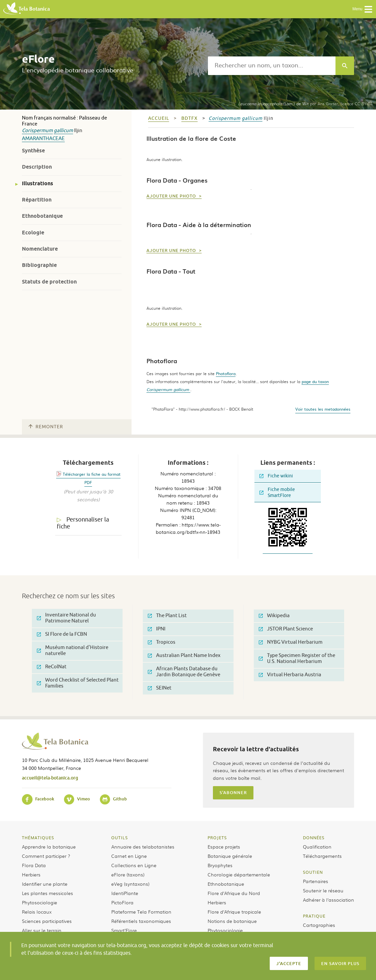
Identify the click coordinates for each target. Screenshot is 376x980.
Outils (120, 838)
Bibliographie (39, 265)
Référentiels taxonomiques (141, 921)
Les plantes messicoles (47, 893)
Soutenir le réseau (323, 890)
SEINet (160, 688)
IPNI (157, 629)
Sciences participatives (47, 921)
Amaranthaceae (43, 139)
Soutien (313, 872)
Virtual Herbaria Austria (290, 675)
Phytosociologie (40, 902)
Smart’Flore (124, 930)
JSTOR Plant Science (286, 629)
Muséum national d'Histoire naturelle (73, 651)
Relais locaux (37, 912)
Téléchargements (322, 856)
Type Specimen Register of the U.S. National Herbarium (297, 658)
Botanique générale (230, 856)
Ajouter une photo (172, 196)
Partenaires (316, 881)
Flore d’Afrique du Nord (234, 893)
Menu (363, 9)
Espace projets (224, 847)
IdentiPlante (125, 893)
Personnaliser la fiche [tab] (83, 523)
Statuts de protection (49, 282)
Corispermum (37, 131)
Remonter (46, 427)
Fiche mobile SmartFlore (277, 492)
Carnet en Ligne (129, 856)
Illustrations (38, 183)
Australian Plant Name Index (184, 655)
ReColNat (52, 667)
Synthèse (33, 151)
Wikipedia (274, 616)
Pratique (314, 916)
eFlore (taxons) (128, 874)
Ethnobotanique (42, 216)
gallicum (63, 131)
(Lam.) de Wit (273, 104)
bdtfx (189, 118)
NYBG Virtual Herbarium (291, 642)
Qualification (317, 847)
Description (37, 167)
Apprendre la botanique (49, 847)
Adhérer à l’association (329, 900)
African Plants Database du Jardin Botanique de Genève (184, 672)
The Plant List (167, 616)
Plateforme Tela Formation (141, 912)
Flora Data (34, 865)
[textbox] (272, 66)
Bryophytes (220, 865)
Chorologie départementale (239, 874)
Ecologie (33, 233)
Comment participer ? (46, 856)
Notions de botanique (232, 921)
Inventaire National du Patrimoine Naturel (66, 618)
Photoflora (226, 373)
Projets (217, 838)
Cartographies (319, 925)
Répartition (37, 200)
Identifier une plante (45, 884)
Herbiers (31, 874)
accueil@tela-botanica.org (50, 778)
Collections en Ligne (134, 865)
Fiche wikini (276, 476)
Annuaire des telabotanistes (143, 847)
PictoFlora (122, 902)
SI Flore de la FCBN (62, 634)
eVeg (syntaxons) (130, 884)
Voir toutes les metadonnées (323, 409)
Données (314, 838)
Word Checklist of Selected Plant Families (78, 683)
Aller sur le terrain (42, 930)
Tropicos (162, 642)
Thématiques (38, 838)
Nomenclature (40, 249)
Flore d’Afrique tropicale (234, 912)
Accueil (159, 118)
